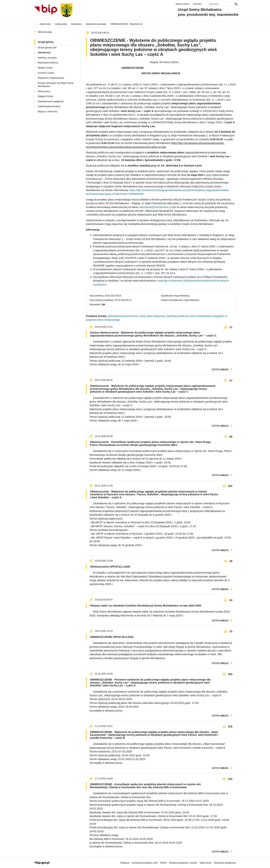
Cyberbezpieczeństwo (49, 106)
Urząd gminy (46, 42)
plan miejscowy (156, 316)
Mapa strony (183, 4)
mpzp (142, 316)
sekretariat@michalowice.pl (155, 207)
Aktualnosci (44, 53)
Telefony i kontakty (47, 58)
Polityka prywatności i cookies (183, 863)
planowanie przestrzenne (123, 316)
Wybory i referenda (47, 111)
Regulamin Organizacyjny (51, 78)
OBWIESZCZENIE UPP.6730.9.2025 (112, 637)
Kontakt (198, 4)
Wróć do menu (45, 32)
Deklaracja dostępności (225, 863)
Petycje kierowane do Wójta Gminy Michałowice (56, 85)
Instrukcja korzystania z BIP (145, 863)
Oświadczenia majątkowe (51, 101)
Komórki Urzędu (46, 73)
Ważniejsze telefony (48, 63)
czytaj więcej (220, 370)
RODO (163, 863)
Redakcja (125, 863)
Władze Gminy (45, 68)
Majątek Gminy (45, 96)
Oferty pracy (44, 91)
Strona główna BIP (47, 48)
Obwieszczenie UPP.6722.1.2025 (110, 567)
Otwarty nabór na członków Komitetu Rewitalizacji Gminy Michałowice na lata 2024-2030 (146, 605)
